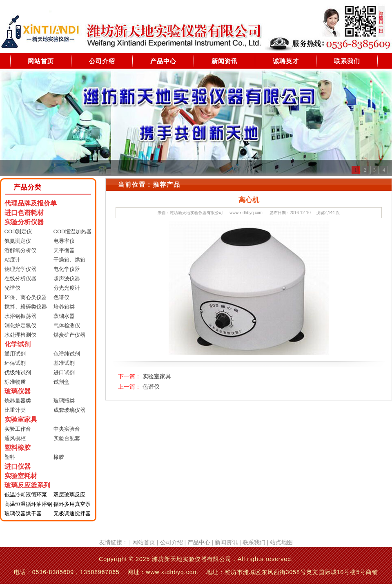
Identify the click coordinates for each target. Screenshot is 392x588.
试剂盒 (61, 382)
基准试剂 (64, 363)
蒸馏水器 (64, 316)
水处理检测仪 (20, 335)
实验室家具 (157, 376)
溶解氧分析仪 (20, 250)
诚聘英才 (286, 61)
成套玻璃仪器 (69, 410)
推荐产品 (167, 184)
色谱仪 (61, 297)
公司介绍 (102, 61)
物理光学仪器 (20, 269)
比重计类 (15, 410)
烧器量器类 (18, 401)
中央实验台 (67, 429)
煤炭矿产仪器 (69, 335)
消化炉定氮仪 (20, 325)
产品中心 (163, 61)
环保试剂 (15, 363)
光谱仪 (12, 288)
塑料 (10, 457)
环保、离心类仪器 (26, 297)
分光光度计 (67, 288)
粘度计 (12, 260)
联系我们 (347, 61)
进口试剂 (64, 372)
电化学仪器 (67, 269)
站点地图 (281, 542)
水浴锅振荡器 (20, 316)
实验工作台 (18, 429)
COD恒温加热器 (73, 231)
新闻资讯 (225, 61)
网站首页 (41, 61)
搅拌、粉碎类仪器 (26, 307)
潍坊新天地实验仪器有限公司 (196, 213)
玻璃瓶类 (64, 401)
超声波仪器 (67, 278)
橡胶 (59, 457)
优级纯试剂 (18, 372)
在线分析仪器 (20, 278)
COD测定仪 (18, 231)
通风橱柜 (15, 438)
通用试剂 (15, 354)
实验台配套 (67, 438)
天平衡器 (64, 250)
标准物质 (15, 382)
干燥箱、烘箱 (69, 260)
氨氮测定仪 (18, 241)
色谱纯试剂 (67, 354)
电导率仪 (64, 241)
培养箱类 (64, 307)
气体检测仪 (67, 325)
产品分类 (27, 187)
